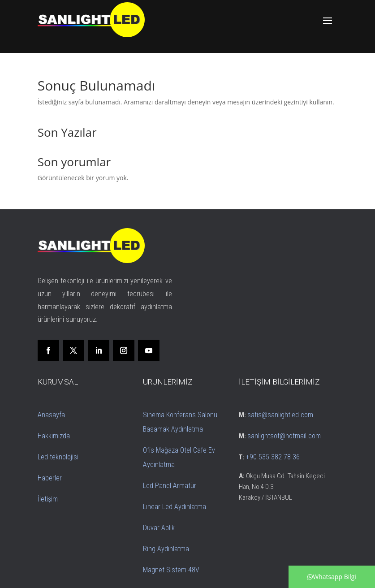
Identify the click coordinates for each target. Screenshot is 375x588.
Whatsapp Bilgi (332, 577)
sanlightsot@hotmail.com (284, 436)
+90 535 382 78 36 (273, 457)
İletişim (48, 499)
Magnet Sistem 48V (171, 570)
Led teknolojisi (58, 457)
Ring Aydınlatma (166, 549)
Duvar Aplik (159, 528)
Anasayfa (51, 415)
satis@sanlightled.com (280, 415)
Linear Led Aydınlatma (175, 507)
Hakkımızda (54, 436)
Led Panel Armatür (170, 486)
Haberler (50, 478)
